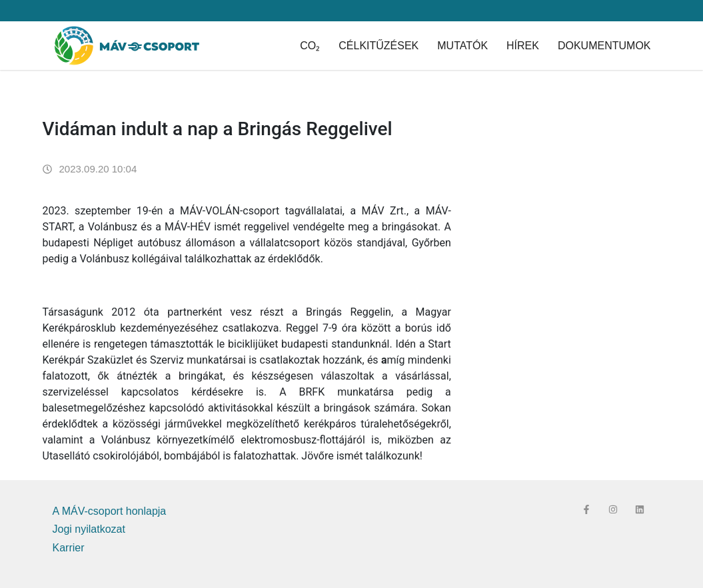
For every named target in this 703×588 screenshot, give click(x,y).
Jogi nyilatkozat (89, 529)
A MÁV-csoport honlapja (110, 511)
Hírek (523, 46)
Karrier (69, 548)
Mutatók (462, 46)
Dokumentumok (604, 46)
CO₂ (310, 46)
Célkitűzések (378, 46)
